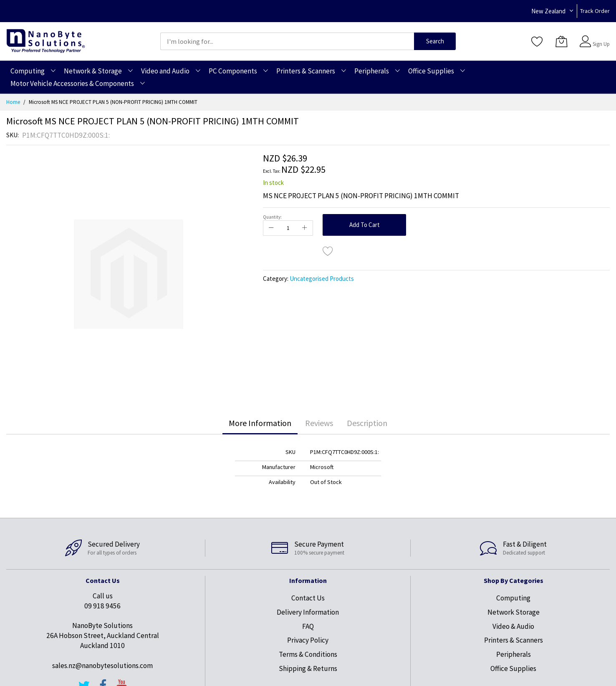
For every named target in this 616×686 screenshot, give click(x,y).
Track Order (595, 11)
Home (13, 102)
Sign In (600, 37)
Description (367, 423)
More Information (260, 423)
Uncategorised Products (322, 279)
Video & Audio (513, 626)
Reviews (319, 423)
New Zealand (548, 11)
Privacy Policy (308, 640)
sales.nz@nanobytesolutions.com (102, 666)
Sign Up (601, 44)
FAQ (308, 626)
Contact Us (308, 598)
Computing (513, 598)
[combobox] (287, 41)
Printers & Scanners (514, 640)
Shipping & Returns (308, 668)
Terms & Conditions (308, 654)
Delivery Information (308, 612)
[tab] (260, 423)
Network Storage (514, 612)
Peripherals (514, 654)
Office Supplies (513, 668)
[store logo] (46, 41)
